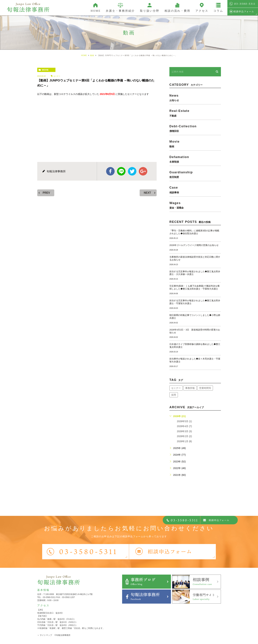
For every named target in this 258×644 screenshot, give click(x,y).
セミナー (57, 76)
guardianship (195, 174)
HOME (96, 11)
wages (195, 205)
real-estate (195, 113)
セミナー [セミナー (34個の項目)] (176, 388)
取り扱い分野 (150, 11)
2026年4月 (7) (184, 426)
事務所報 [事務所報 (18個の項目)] (190, 388)
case (195, 190)
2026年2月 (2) (184, 436)
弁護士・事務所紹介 (120, 11)
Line (121, 171)
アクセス (202, 11)
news (195, 98)
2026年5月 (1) (184, 421)
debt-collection (195, 128)
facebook (110, 171)
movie (45, 70)
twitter (132, 171)
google (143, 171)
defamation (195, 159)
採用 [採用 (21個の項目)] (174, 395)
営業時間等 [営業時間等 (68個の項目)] (205, 388)
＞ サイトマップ (45, 635)
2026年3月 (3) (184, 431)
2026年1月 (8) (184, 441)
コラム (218, 11)
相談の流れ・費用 (177, 11)
